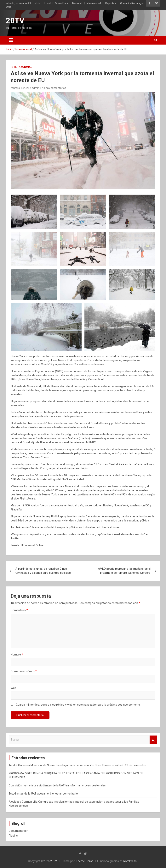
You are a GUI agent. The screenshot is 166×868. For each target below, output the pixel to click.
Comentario (19, 610)
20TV (15, 21)
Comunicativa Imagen (132, 3)
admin (36, 88)
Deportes (111, 3)
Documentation (18, 831)
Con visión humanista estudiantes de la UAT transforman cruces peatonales (57, 785)
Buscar (153, 740)
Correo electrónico (24, 671)
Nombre (17, 655)
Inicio (37, 3)
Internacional (94, 3)
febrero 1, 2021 (20, 88)
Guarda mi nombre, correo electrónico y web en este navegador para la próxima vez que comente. (78, 705)
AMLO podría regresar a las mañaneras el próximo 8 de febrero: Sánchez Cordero (124, 571)
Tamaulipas (61, 3)
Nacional (77, 3)
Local (48, 3)
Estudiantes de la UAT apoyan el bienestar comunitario (43, 794)
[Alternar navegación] (11, 40)
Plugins (13, 836)
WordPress (130, 861)
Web (13, 688)
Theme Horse (85, 861)
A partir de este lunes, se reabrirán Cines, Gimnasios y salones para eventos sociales (43, 571)
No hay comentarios (54, 88)
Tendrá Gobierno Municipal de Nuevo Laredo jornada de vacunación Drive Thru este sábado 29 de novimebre (77, 765)
